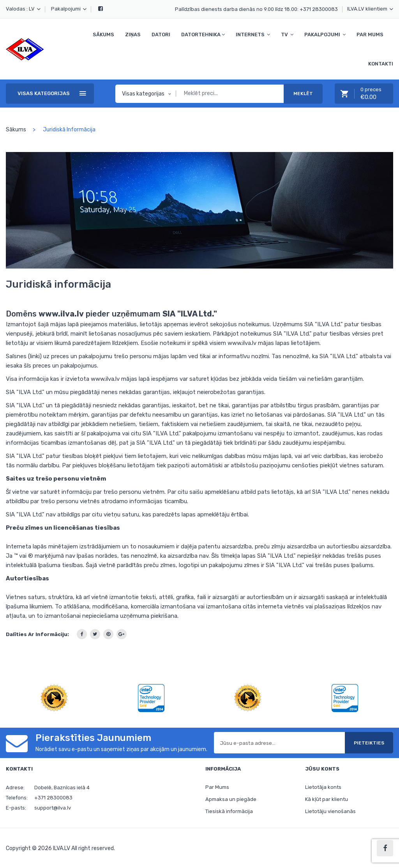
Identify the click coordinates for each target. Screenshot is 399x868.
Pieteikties (369, 743)
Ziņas (133, 34)
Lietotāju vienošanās (330, 812)
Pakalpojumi (69, 9)
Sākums (103, 34)
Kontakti (381, 64)
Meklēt (303, 94)
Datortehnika (203, 34)
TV (287, 34)
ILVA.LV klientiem (370, 9)
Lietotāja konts (323, 788)
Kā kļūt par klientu (327, 800)
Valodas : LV (23, 9)
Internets (253, 34)
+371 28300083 (319, 9)
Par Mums (370, 34)
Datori (161, 34)
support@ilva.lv (53, 808)
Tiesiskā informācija (229, 812)
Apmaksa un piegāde (231, 800)
